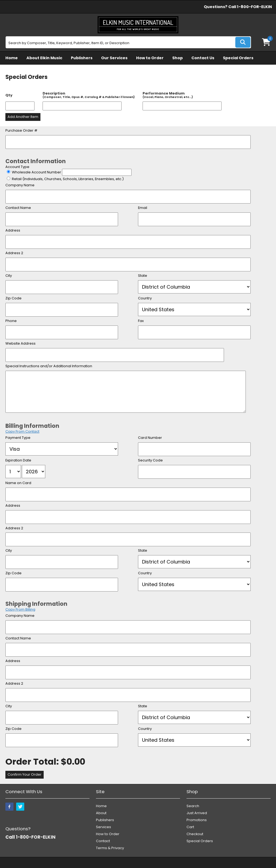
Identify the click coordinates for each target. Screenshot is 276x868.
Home (12, 58)
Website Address (20, 344)
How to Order (150, 58)
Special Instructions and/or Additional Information (49, 366)
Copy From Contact (22, 431)
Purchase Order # (21, 131)
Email (143, 208)
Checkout (195, 834)
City (9, 276)
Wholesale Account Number (37, 172)
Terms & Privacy (110, 848)
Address (13, 231)
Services (103, 827)
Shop (177, 58)
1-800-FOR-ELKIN (254, 7)
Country (145, 298)
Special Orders (238, 58)
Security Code (150, 461)
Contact (103, 841)
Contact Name (18, 208)
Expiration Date (18, 461)
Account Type (17, 167)
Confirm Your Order (25, 774)
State (143, 276)
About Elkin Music (44, 58)
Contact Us (203, 58)
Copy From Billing (20, 609)
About (101, 813)
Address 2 (14, 253)
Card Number (150, 438)
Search (193, 806)
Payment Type (18, 438)
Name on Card (18, 483)
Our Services (114, 58)
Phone (11, 321)
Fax (141, 321)
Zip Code (13, 298)
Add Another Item (23, 117)
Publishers (82, 58)
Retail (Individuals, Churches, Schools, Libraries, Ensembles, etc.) (68, 179)
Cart (190, 827)
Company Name (20, 185)
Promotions (197, 820)
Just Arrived (197, 813)
